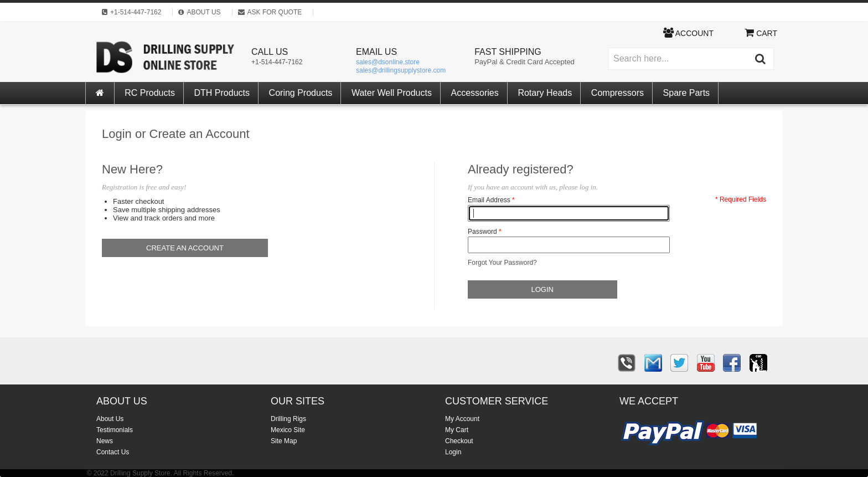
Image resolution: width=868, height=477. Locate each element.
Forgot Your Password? (502, 263)
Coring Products (301, 93)
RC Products (150, 93)
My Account (462, 419)
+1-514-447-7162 (277, 62)
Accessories (475, 93)
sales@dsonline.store (388, 62)
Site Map (284, 441)
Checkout (459, 441)
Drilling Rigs (288, 419)
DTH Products (222, 93)
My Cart (457, 430)
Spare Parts (686, 93)
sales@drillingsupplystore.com (401, 70)
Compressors (618, 93)
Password (482, 232)
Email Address (489, 200)
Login (453, 452)
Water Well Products (392, 93)
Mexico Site (288, 430)
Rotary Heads (545, 93)
